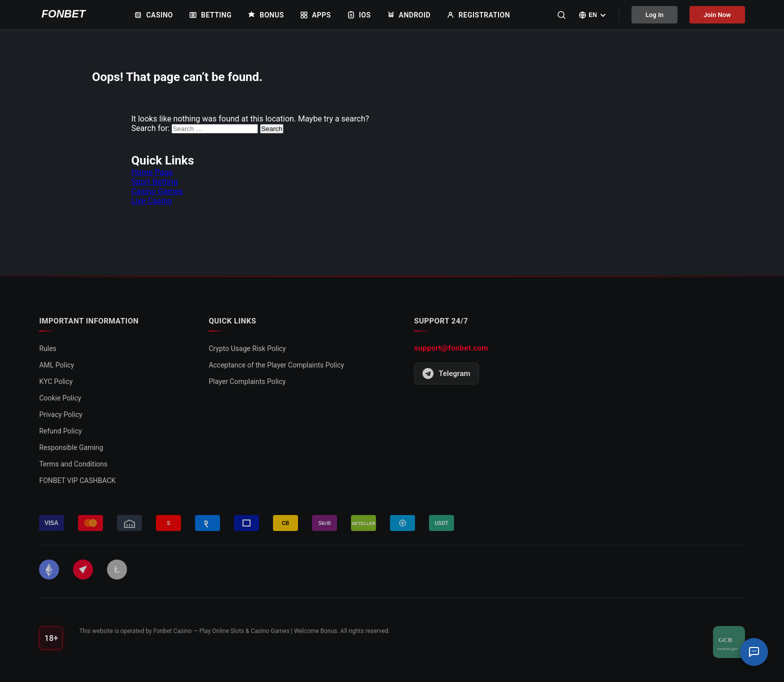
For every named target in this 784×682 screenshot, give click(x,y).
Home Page (152, 172)
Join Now (717, 15)
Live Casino (151, 201)
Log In (654, 15)
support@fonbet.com (451, 348)
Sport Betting (154, 182)
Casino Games (157, 191)
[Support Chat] (754, 652)
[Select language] (593, 15)
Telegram (446, 373)
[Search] (561, 15)
